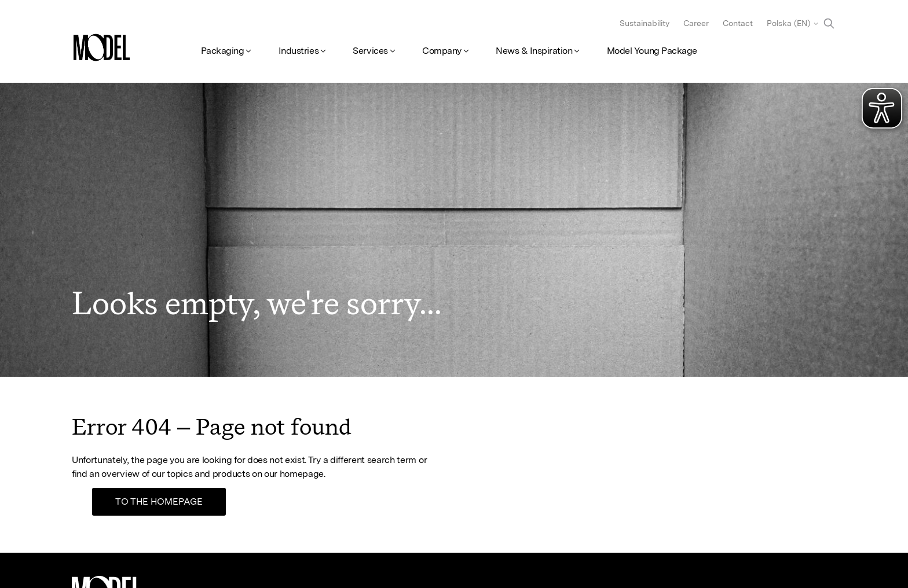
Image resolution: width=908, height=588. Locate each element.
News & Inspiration (534, 51)
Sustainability (645, 23)
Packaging (223, 51)
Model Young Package (652, 51)
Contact (738, 23)
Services (370, 51)
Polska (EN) (788, 23)
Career (696, 23)
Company (442, 51)
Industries (299, 51)
